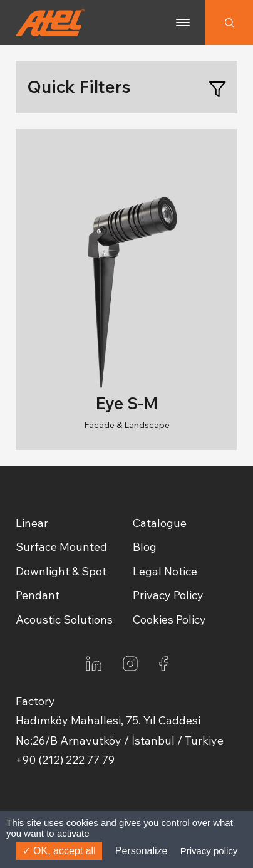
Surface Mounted (61, 547)
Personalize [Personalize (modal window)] (142, 851)
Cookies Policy (169, 620)
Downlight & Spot (61, 571)
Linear (32, 523)
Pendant (38, 595)
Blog (145, 547)
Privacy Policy (168, 595)
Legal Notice (165, 571)
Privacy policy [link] (209, 851)
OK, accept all (59, 851)
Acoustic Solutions (64, 620)
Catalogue (160, 523)
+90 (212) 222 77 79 (65, 760)
